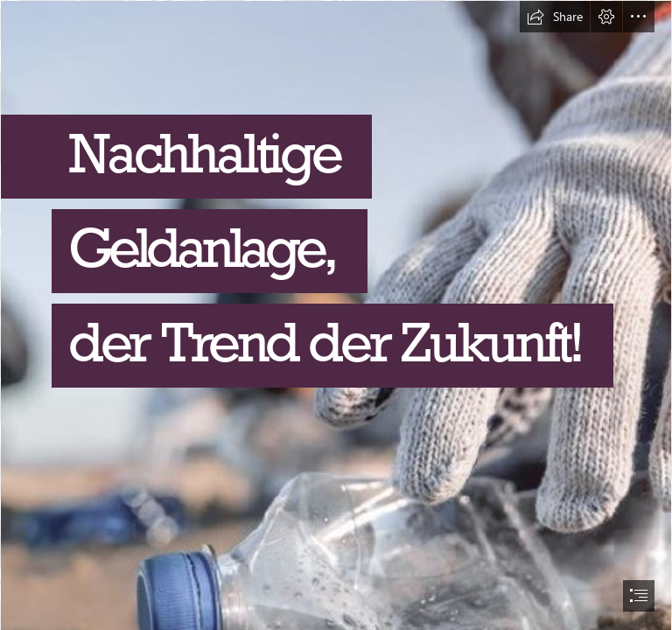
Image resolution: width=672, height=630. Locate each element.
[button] (555, 17)
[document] (336, 315)
